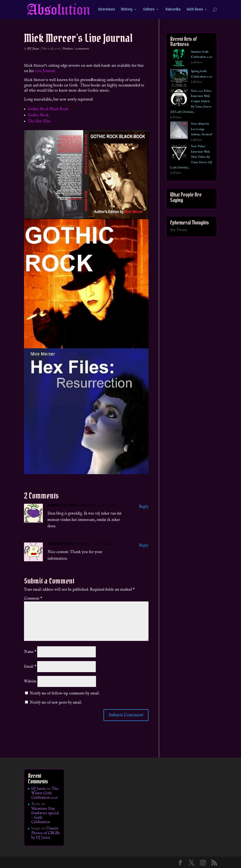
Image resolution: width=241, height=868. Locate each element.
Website (30, 682)
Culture (149, 10)
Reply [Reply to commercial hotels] (144, 507)
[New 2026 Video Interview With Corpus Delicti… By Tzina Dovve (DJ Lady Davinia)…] (179, 98)
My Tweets (179, 230)
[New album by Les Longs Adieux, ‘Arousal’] (179, 131)
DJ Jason (33, 49)
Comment (33, 599)
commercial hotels (62, 505)
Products (68, 49)
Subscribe (173, 10)
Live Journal (45, 71)
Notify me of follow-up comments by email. (65, 694)
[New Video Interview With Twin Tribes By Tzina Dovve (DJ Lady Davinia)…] (179, 154)
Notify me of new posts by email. (56, 703)
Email (30, 667)
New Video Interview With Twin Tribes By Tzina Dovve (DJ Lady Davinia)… (191, 157)
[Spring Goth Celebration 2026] (179, 79)
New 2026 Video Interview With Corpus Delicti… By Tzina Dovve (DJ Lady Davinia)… (191, 102)
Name (30, 652)
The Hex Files (39, 121)
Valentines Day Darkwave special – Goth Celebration (45, 816)
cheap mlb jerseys (61, 544)
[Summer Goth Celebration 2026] (179, 59)
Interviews (106, 10)
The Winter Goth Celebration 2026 (45, 793)
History (127, 10)
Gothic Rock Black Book (48, 109)
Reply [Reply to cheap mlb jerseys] (144, 546)
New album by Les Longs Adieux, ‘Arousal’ (202, 129)
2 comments (82, 49)
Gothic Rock (38, 115)
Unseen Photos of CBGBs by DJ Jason (46, 833)
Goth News (195, 10)
